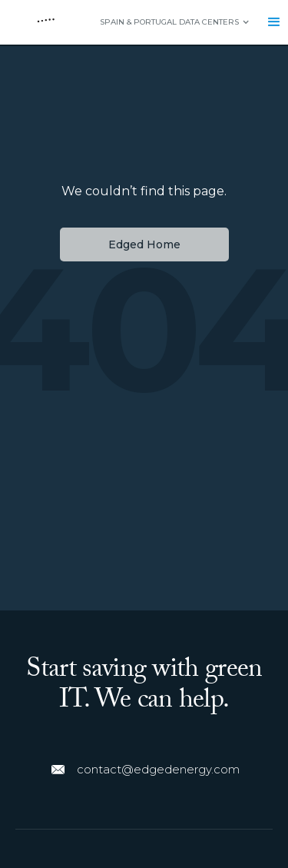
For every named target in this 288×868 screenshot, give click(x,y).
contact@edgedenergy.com (158, 769)
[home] (42, 22)
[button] (167, 22)
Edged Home (144, 244)
